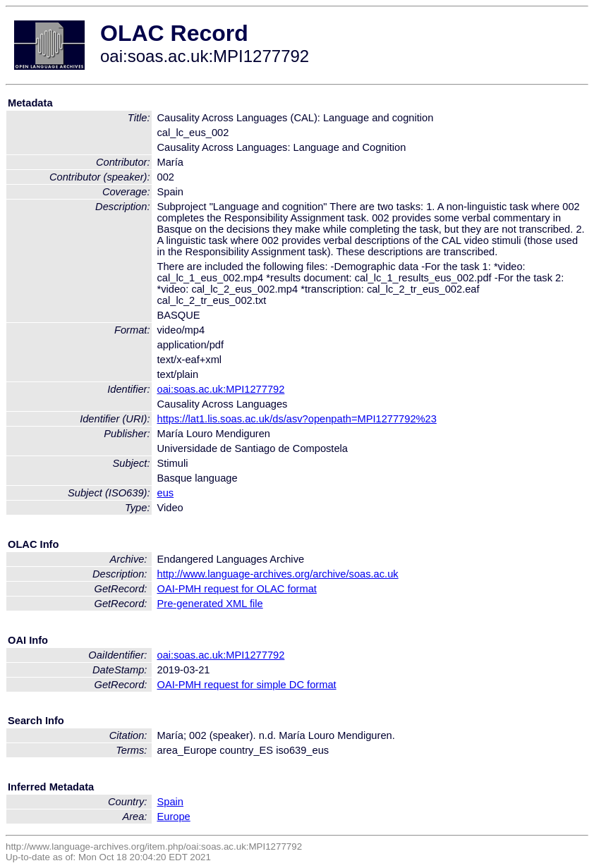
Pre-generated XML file (210, 604)
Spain (171, 802)
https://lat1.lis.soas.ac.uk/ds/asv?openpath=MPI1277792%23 (297, 419)
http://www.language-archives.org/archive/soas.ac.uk (278, 574)
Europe (174, 817)
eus (166, 493)
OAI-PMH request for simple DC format (247, 685)
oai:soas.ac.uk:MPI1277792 (221, 389)
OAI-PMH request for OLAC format (237, 589)
